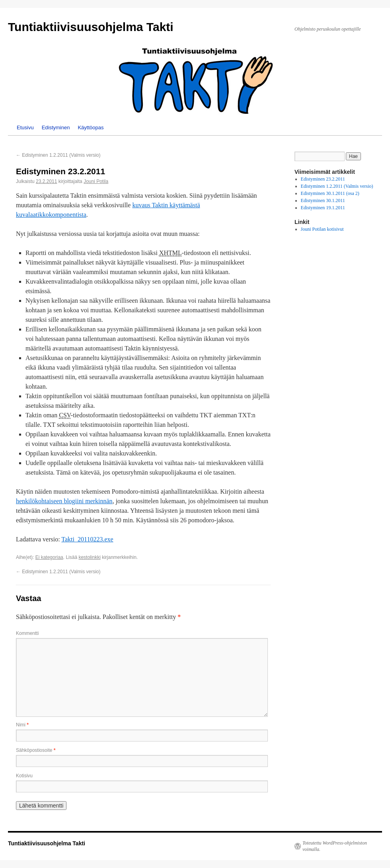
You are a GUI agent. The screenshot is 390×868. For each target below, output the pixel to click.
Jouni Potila (96, 181)
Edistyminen (56, 127)
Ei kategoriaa (49, 557)
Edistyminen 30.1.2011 (323, 200)
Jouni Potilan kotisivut (322, 229)
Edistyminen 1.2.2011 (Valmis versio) (58, 155)
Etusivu (25, 127)
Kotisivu (24, 776)
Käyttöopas (91, 127)
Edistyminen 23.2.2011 (323, 179)
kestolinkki (89, 557)
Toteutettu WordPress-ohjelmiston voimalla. (335, 846)
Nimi (22, 725)
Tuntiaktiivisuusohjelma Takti (91, 27)
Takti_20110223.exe (87, 539)
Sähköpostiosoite (36, 750)
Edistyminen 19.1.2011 (323, 208)
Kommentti (27, 633)
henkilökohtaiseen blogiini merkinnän (64, 501)
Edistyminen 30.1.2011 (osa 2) (330, 193)
